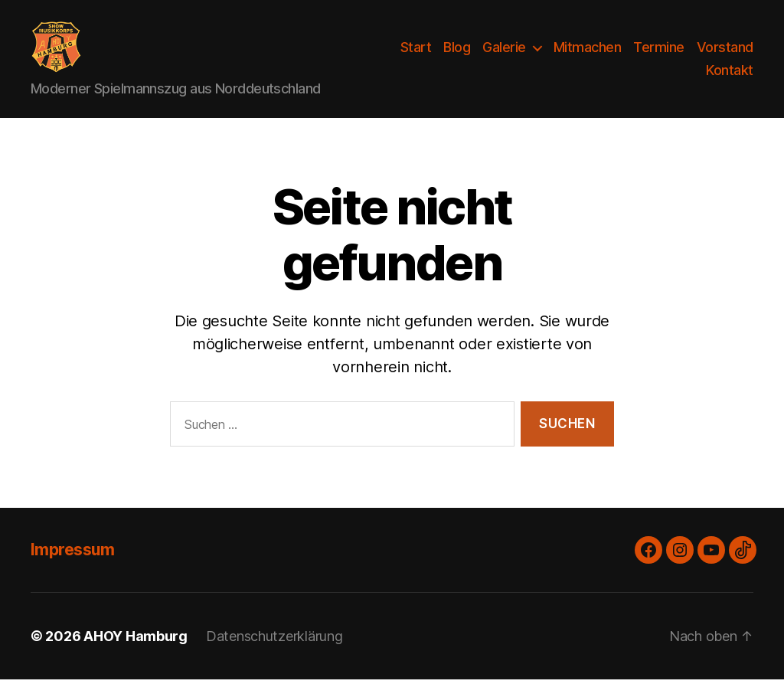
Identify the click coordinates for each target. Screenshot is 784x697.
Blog (457, 56)
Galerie (504, 56)
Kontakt (730, 79)
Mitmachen (588, 56)
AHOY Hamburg (136, 654)
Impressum (73, 567)
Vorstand (725, 56)
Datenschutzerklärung (274, 654)
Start (416, 56)
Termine (659, 56)
